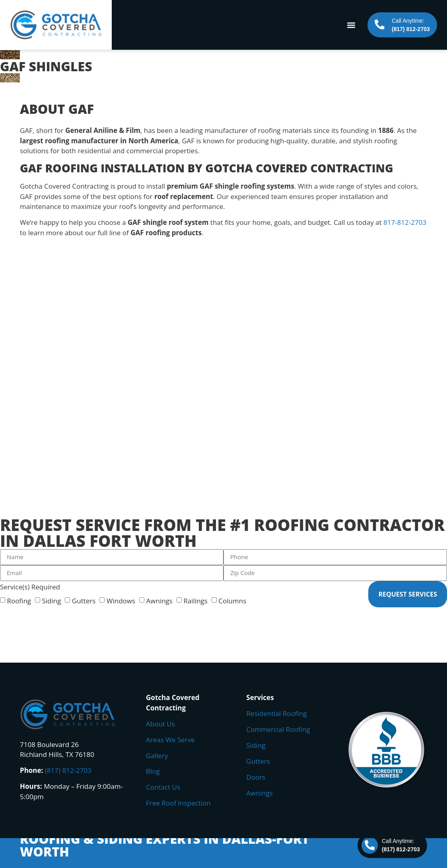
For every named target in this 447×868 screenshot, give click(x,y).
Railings (195, 600)
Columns (232, 600)
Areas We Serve (170, 740)
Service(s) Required (30, 587)
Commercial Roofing (278, 729)
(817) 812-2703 (68, 770)
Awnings (159, 600)
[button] (351, 25)
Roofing (19, 600)
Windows (121, 600)
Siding (51, 600)
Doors (256, 777)
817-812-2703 (405, 222)
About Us (160, 724)
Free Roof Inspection (178, 803)
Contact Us (163, 787)
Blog (153, 771)
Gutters (84, 600)
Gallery (157, 756)
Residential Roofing (276, 713)
